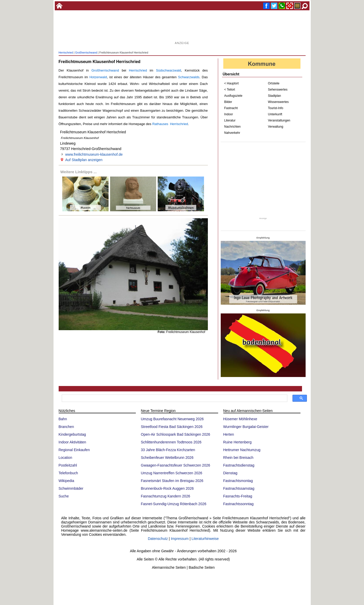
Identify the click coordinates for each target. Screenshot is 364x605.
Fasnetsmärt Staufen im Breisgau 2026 (172, 481)
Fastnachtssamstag (239, 488)
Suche (64, 496)
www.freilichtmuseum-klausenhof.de (94, 154)
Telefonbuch (68, 473)
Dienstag (230, 473)
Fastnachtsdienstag (239, 465)
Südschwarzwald (168, 70)
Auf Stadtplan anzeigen (84, 160)
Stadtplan (275, 96)
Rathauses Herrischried (170, 124)
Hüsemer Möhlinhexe (240, 419)
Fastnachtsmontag (238, 481)
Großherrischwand (86, 53)
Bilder (228, 102)
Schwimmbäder (71, 488)
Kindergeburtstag (72, 434)
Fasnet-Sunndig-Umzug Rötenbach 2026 (174, 504)
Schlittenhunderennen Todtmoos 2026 (171, 442)
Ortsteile (274, 83)
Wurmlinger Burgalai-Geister (246, 427)
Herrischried (66, 53)
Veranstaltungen (279, 120)
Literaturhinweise (205, 539)
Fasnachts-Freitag (238, 496)
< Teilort (230, 90)
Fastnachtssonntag (238, 504)
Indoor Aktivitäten (72, 442)
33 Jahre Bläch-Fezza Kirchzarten (168, 450)
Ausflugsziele (233, 96)
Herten (229, 434)
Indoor (229, 114)
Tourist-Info (276, 108)
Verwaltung (276, 127)
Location (65, 458)
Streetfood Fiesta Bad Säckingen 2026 (172, 427)
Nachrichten (233, 127)
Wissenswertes (278, 102)
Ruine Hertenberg (238, 442)
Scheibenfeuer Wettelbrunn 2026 (167, 458)
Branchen (66, 427)
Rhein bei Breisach (238, 458)
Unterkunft (275, 114)
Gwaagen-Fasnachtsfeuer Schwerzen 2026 (176, 465)
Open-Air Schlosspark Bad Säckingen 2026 (176, 434)
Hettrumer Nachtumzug (242, 450)
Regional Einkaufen (74, 450)
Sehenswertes (278, 90)
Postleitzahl (68, 465)
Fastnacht (231, 108)
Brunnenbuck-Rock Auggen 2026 (167, 488)
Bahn (63, 419)
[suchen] (174, 398)
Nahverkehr (232, 133)
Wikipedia (66, 481)
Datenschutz (158, 539)
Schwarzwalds (189, 77)
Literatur (230, 120)
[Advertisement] (182, 28)
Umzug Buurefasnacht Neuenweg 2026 (172, 419)
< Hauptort (232, 83)
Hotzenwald (98, 77)
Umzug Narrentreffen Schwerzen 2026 (172, 473)
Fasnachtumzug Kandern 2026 (166, 496)
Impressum (180, 539)
